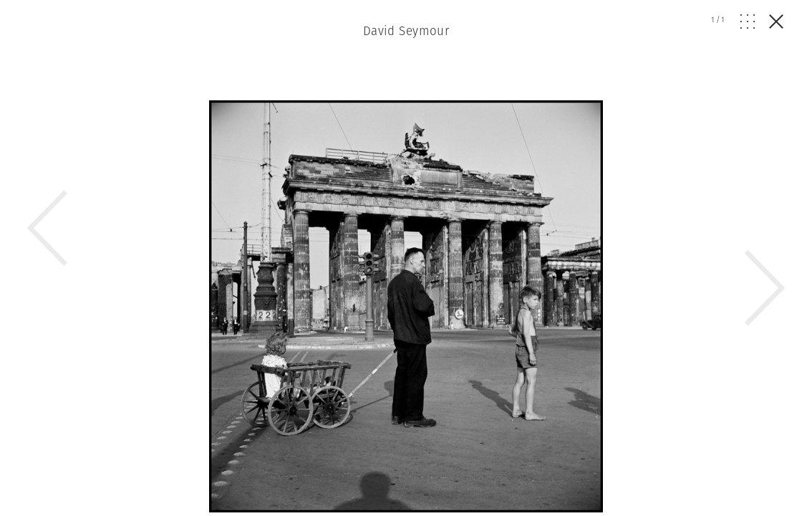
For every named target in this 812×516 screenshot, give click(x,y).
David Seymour (406, 31)
